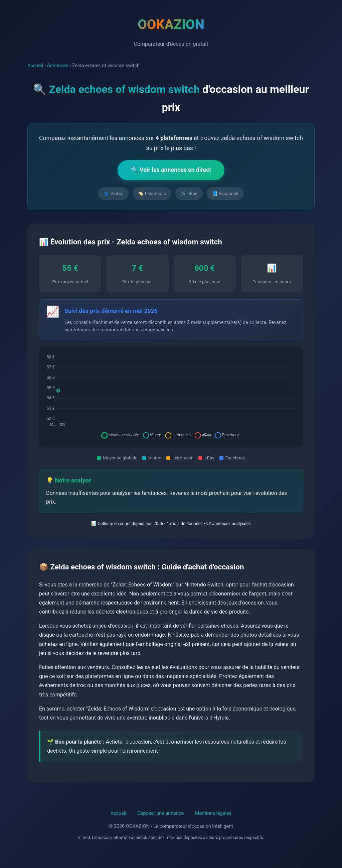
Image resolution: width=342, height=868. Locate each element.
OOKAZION (171, 25)
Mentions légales (213, 813)
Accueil (35, 66)
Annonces (57, 66)
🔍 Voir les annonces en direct (171, 170)
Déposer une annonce (160, 813)
